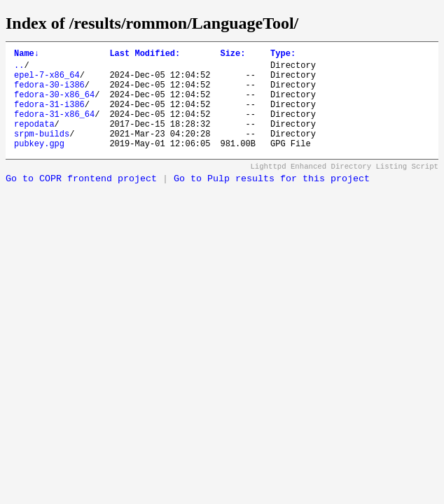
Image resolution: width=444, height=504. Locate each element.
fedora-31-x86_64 (54, 128)
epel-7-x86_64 (47, 81)
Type (283, 55)
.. (19, 69)
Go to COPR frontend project (81, 200)
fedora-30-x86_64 (54, 105)
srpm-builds (42, 152)
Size (233, 55)
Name (27, 55)
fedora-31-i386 (49, 117)
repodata (34, 140)
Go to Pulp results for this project (272, 200)
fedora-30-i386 (49, 93)
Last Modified (145, 55)
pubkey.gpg (39, 164)
